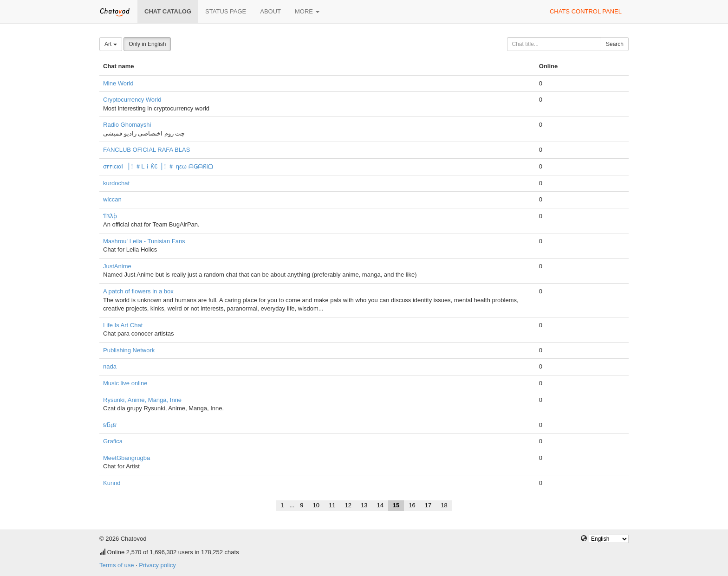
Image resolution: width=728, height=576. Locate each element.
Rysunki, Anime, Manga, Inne (142, 400)
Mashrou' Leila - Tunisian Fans (144, 241)
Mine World (118, 83)
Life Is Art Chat (123, 325)
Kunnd (112, 483)
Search (615, 44)
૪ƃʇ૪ (110, 425)
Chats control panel (586, 11)
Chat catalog (168, 11)
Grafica (113, 441)
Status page (226, 11)
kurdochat (116, 183)
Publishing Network (129, 350)
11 (332, 505)
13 (364, 505)
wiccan (112, 199)
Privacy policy (157, 565)
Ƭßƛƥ (110, 216)
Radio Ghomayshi (127, 125)
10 (316, 505)
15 (396, 505)
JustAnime (117, 266)
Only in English (147, 44)
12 (348, 505)
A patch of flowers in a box (138, 291)
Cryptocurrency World (132, 100)
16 (412, 505)
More (307, 11)
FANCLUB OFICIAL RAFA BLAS (146, 150)
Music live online (125, 383)
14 (380, 505)
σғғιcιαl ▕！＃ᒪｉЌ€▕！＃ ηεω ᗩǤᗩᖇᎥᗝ (158, 166)
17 (428, 505)
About (270, 11)
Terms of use (117, 565)
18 (444, 505)
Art (111, 44)
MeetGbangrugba (127, 458)
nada (110, 366)
